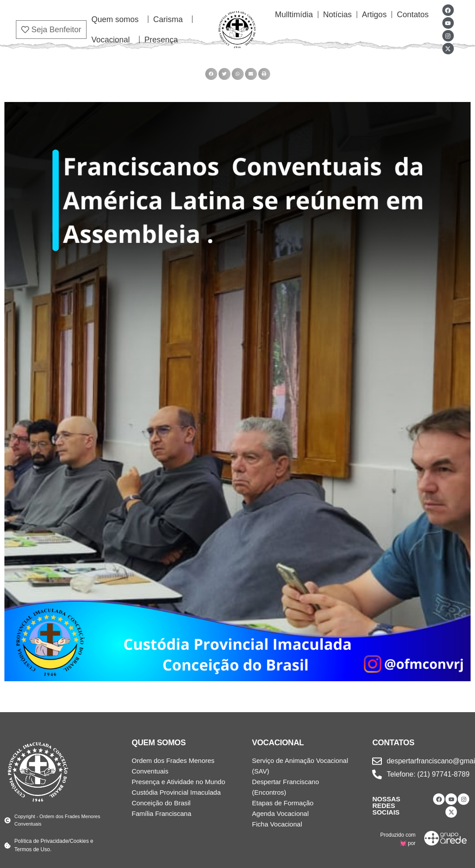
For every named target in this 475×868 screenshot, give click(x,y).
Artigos (374, 15)
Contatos (413, 15)
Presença (161, 40)
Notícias (337, 15)
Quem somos (117, 19)
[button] (211, 74)
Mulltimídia (294, 15)
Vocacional (113, 40)
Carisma (170, 19)
